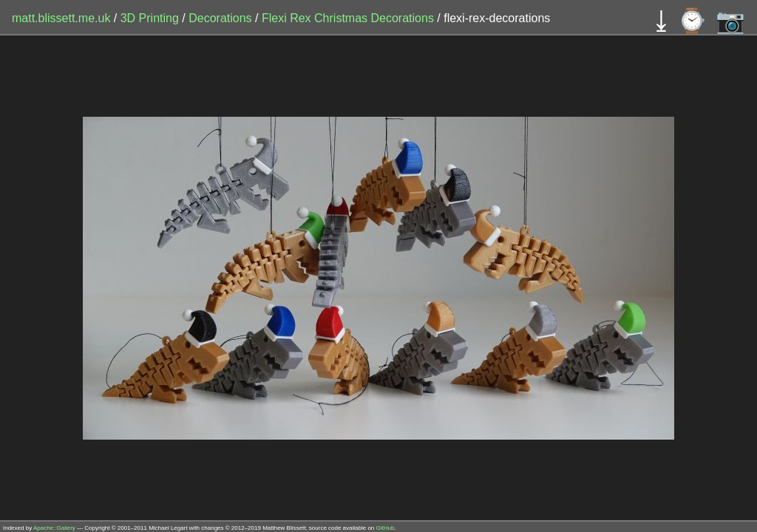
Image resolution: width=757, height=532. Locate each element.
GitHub (386, 528)
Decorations (222, 18)
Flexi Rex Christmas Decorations (349, 18)
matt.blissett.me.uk (61, 18)
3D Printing (152, 18)
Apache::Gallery (54, 528)
